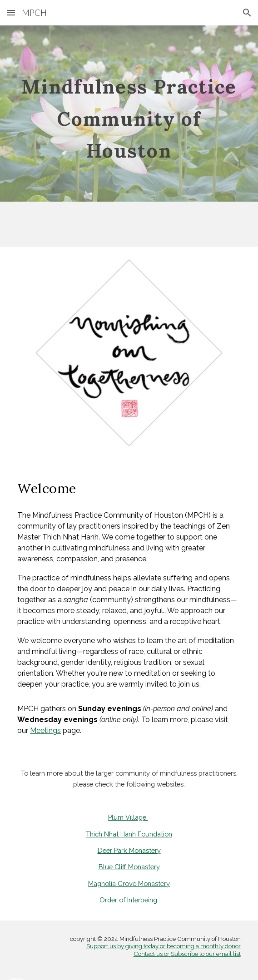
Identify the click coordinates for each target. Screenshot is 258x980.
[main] (129, 114)
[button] (11, 12)
